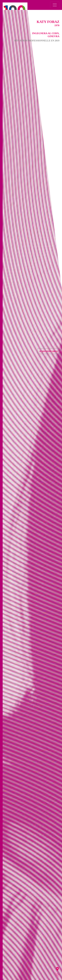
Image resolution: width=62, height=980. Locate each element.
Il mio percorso (48, 351)
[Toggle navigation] (55, 5)
